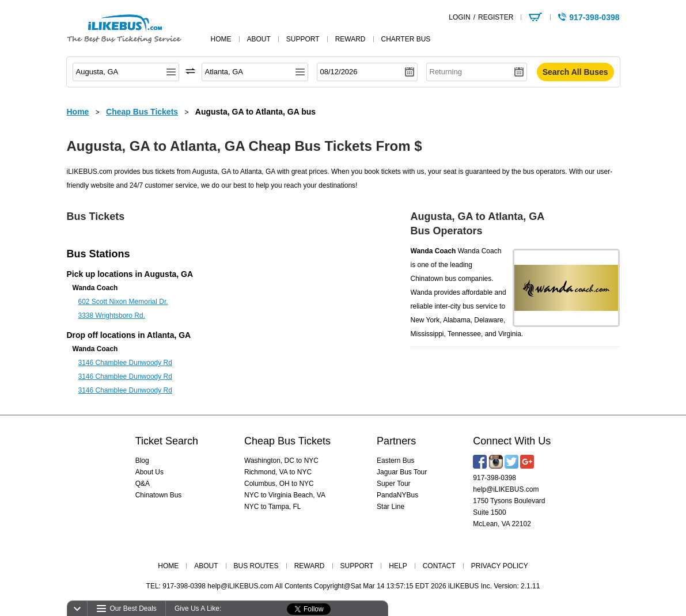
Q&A (143, 484)
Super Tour (393, 484)
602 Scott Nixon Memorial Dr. (123, 302)
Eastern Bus (395, 461)
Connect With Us (512, 441)
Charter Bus (406, 39)
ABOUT (206, 566)
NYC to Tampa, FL (272, 507)
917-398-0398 (494, 478)
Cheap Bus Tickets (287, 441)
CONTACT (439, 566)
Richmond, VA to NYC (278, 472)
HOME (168, 566)
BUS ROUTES (256, 566)
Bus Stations (98, 254)
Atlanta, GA (169, 335)
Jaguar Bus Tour (402, 472)
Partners (396, 441)
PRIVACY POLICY (500, 566)
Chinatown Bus (159, 495)
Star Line (391, 507)
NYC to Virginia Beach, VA (285, 495)
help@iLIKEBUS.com (506, 489)
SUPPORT (357, 566)
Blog (142, 461)
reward (350, 39)
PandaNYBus (397, 495)
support (303, 39)
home (221, 39)
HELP (398, 566)
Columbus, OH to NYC (279, 484)
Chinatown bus (433, 279)
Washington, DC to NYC (281, 461)
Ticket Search (167, 441)
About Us (149, 472)
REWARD (310, 566)
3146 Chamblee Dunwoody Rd (125, 363)
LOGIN (459, 17)
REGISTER (496, 17)
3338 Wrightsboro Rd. (112, 315)
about (259, 39)
